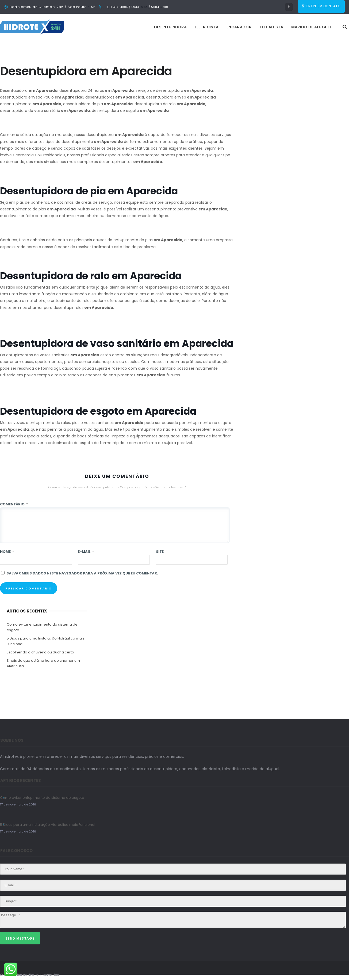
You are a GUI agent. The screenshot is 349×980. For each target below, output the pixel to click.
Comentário (14, 504)
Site (160, 552)
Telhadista (204, 27)
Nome (7, 552)
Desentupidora (103, 27)
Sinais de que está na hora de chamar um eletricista (43, 663)
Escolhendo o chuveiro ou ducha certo (40, 652)
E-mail (86, 552)
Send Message (20, 938)
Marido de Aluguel (244, 27)
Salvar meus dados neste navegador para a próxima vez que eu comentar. (82, 573)
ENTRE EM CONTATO (322, 7)
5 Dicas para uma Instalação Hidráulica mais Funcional (46, 641)
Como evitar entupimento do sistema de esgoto (42, 627)
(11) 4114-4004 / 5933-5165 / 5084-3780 (137, 7)
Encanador (172, 27)
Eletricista (139, 27)
